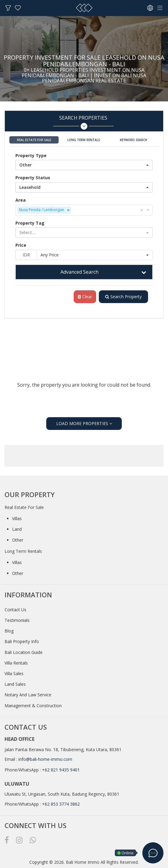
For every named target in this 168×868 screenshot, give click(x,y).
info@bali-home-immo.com (45, 759)
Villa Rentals (16, 663)
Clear (85, 297)
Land (17, 529)
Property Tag (30, 223)
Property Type (31, 155)
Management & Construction (33, 706)
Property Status (33, 178)
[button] (84, 165)
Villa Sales (14, 673)
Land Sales (15, 684)
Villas (17, 518)
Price (21, 245)
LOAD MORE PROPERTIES (84, 423)
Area (21, 200)
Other (18, 540)
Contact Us (15, 610)
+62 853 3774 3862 (61, 804)
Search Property (123, 297)
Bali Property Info (22, 641)
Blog (9, 631)
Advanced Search (79, 272)
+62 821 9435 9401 (61, 770)
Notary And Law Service (28, 695)
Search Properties (83, 122)
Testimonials (17, 620)
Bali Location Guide (24, 652)
